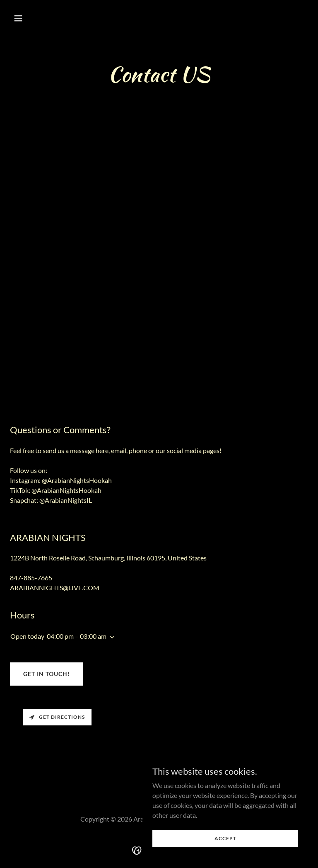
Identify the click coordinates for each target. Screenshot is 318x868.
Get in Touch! (47, 674)
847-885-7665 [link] (31, 578)
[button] (44, 18)
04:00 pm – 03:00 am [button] (77, 636)
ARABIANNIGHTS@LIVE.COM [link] (55, 588)
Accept (225, 838)
